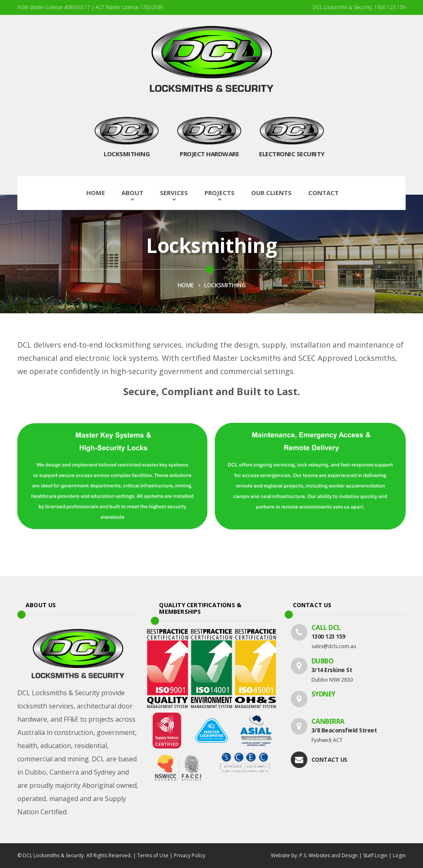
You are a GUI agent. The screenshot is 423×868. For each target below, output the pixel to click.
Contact (323, 193)
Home (96, 193)
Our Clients (271, 193)
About (132, 193)
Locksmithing (225, 285)
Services (174, 193)
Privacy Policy (190, 855)
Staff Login (375, 855)
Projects (220, 193)
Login (399, 855)
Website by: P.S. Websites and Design (314, 855)
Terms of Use (153, 855)
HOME (186, 285)
